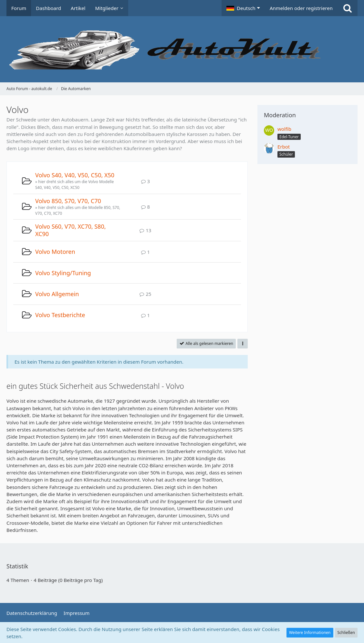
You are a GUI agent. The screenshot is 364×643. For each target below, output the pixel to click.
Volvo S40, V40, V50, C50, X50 (75, 175)
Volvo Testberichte (60, 315)
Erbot (284, 147)
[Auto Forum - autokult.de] (182, 49)
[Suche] (348, 8)
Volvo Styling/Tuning (63, 273)
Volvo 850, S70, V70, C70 (68, 201)
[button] (243, 8)
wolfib (284, 129)
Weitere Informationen (310, 633)
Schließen (346, 633)
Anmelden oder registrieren (301, 8)
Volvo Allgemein (57, 294)
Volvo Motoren (55, 252)
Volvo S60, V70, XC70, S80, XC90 (71, 230)
